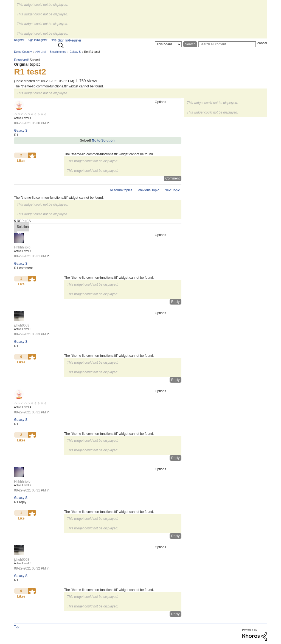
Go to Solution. (104, 140)
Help (54, 40)
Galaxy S (21, 131)
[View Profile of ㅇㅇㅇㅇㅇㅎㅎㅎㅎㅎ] (30, 114)
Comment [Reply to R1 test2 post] (173, 178)
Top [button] (17, 627)
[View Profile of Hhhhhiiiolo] (22, 247)
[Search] (227, 44)
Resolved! (21, 60)
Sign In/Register (70, 40)
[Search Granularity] (168, 44)
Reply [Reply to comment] (175, 302)
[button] (32, 155)
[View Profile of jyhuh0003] (22, 325)
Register (19, 40)
